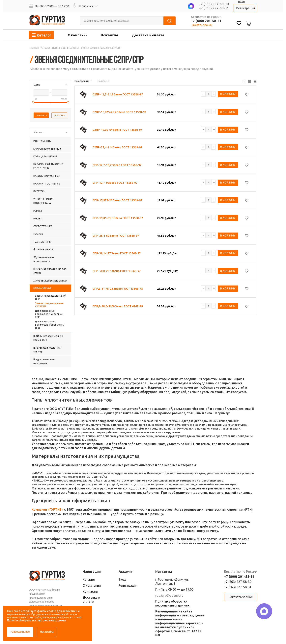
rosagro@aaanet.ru (169, 595)
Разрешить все (20, 632)
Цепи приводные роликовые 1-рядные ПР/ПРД (50, 325)
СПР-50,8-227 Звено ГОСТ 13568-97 (117, 271)
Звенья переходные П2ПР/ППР (50, 297)
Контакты (110, 35)
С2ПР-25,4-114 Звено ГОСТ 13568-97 (117, 147)
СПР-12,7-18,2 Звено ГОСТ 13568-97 (117, 165)
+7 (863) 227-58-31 (214, 8)
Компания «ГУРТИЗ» (47, 509)
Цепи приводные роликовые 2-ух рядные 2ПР (49, 314)
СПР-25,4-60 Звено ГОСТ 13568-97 (116, 236)
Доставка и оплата (148, 35)
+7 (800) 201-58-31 (206, 21)
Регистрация (245, 8)
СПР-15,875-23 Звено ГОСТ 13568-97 (117, 200)
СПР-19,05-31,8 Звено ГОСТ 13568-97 (118, 218)
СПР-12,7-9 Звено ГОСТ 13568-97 (115, 183)
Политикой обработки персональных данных (37, 620)
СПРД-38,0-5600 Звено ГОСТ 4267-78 (118, 306)
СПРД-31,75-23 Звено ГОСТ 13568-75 (118, 289)
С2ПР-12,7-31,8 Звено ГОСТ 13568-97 (118, 94)
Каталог (89, 580)
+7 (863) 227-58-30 (214, 4)
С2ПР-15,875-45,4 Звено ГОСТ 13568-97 (119, 112)
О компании (78, 35)
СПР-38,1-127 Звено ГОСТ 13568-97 (117, 253)
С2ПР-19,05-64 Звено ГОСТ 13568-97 (117, 130)
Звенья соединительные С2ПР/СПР (49, 305)
